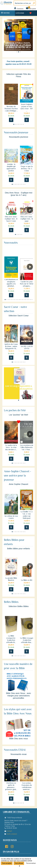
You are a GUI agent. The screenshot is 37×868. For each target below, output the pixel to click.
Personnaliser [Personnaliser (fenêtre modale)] (31, 863)
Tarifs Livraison (11, 834)
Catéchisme (20, 13)
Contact (8, 831)
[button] (31, 37)
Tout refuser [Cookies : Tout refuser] (19, 863)
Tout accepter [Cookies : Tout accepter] (7, 863)
